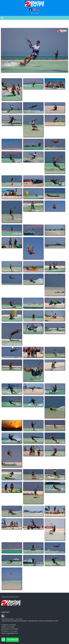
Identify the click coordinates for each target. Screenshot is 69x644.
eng (37, 13)
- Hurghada (12, 619)
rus (34, 13)
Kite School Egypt (12, 631)
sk (31, 13)
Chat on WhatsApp (12, 640)
